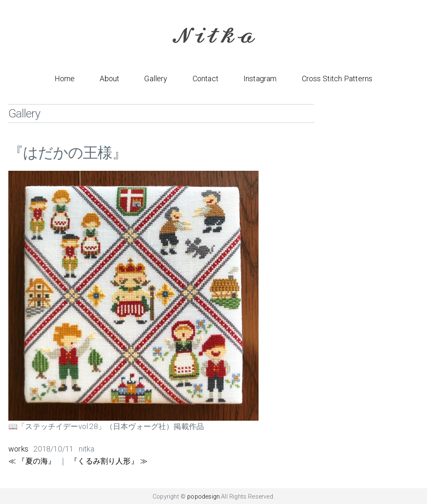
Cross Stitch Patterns (337, 79)
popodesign (203, 497)
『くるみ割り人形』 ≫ (109, 461)
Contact (206, 79)
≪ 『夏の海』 (32, 461)
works (18, 449)
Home (65, 79)
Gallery (156, 79)
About (109, 79)
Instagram (260, 79)
